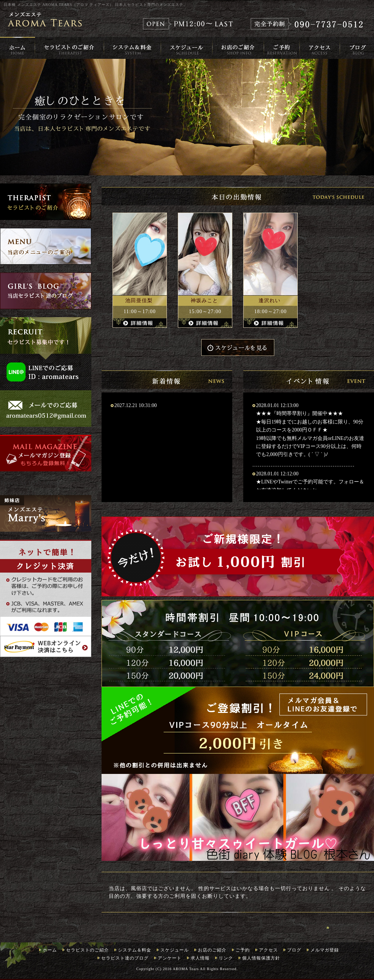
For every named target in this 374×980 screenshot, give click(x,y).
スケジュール (175, 950)
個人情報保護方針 (261, 958)
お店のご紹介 (212, 950)
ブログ (294, 950)
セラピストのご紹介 (87, 950)
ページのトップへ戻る (350, 927)
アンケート (170, 958)
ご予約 (243, 950)
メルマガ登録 (325, 950)
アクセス (268, 950)
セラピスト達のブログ (125, 958)
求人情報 (200, 958)
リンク (226, 958)
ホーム (50, 950)
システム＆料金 (135, 950)
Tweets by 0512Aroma (30, 483)
